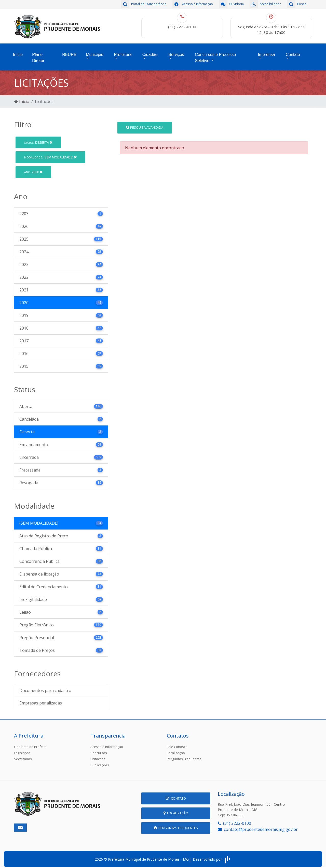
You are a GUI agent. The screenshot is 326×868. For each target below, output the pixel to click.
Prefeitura (123, 53)
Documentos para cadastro (45, 687)
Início (18, 53)
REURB (69, 53)
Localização (176, 750)
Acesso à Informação (107, 744)
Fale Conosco (177, 744)
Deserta (38, 139)
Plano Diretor (38, 56)
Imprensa (267, 53)
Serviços (176, 53)
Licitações (98, 756)
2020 (33, 169)
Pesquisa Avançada (145, 124)
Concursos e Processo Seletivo (215, 56)
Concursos (99, 750)
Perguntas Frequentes (184, 756)
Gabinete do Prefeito (30, 744)
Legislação (22, 750)
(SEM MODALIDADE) (50, 154)
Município (94, 53)
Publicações (100, 762)
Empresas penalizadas (41, 700)
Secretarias (23, 756)
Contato (293, 53)
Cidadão (150, 53)
